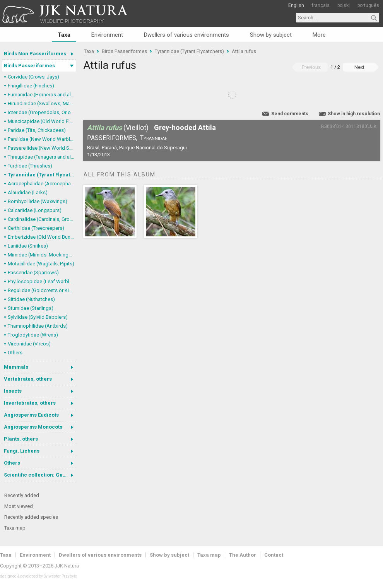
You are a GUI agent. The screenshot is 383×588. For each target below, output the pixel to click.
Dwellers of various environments (186, 35)
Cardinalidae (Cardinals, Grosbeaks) (42, 219)
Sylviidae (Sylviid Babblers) (38, 317)
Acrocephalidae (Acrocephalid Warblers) (42, 184)
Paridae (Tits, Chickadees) (37, 130)
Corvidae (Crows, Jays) (33, 77)
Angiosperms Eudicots (31, 415)
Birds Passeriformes (29, 66)
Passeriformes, (112, 138)
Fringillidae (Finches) (31, 86)
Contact (274, 555)
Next (359, 67)
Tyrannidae (154, 138)
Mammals (16, 367)
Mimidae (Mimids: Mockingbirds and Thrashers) (42, 255)
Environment (107, 35)
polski (344, 5)
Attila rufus (244, 51)
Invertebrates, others (30, 403)
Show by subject (271, 35)
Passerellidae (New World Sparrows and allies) (42, 148)
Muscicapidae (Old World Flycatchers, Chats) (42, 121)
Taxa (64, 35)
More (319, 35)
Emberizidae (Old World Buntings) (42, 237)
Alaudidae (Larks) (28, 192)
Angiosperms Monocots (33, 427)
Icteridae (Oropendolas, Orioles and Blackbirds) (42, 112)
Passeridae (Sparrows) (33, 273)
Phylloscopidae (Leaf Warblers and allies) (42, 281)
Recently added (22, 495)
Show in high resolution (354, 114)
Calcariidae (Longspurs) (35, 210)
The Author (243, 555)
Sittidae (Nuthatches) (31, 299)
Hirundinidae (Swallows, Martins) (42, 103)
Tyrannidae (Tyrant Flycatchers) (42, 175)
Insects (13, 391)
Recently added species (31, 517)
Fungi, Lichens (22, 451)
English (296, 5)
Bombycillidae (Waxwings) (38, 201)
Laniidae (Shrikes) (28, 246)
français (321, 5)
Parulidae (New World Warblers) (42, 139)
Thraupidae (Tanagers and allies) (42, 157)
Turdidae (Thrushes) (30, 166)
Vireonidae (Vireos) (29, 344)
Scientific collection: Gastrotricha (40, 475)
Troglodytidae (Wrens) (33, 335)
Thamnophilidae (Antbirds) (38, 326)
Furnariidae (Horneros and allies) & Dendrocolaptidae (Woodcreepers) (42, 95)
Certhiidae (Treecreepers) (36, 228)
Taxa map (15, 528)
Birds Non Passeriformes (35, 54)
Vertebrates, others (28, 379)
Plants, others (21, 439)
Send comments (290, 114)
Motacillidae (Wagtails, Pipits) (41, 264)
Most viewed (19, 506)
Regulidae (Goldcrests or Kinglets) (42, 290)
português (368, 5)
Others (15, 353)
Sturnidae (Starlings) (31, 308)
